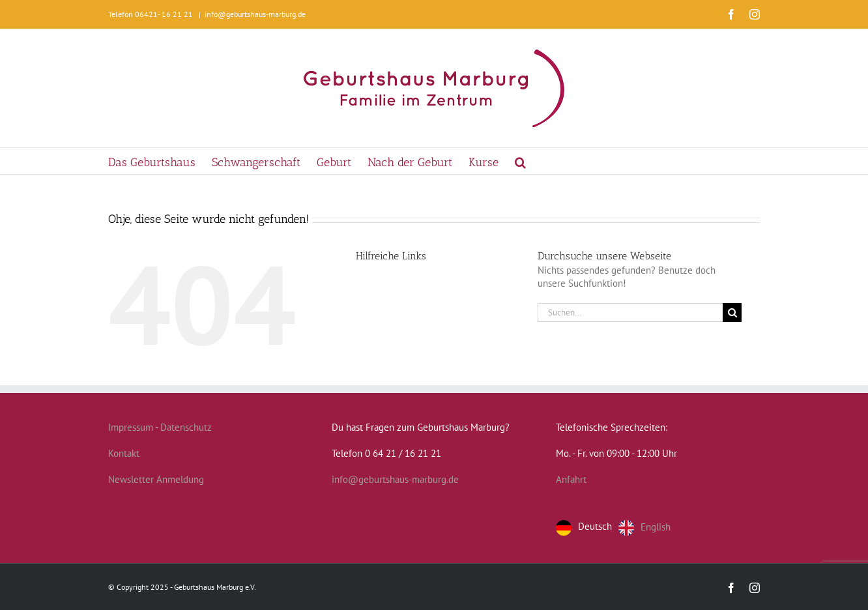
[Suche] (732, 312)
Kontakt (124, 453)
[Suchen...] (630, 312)
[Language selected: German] (616, 528)
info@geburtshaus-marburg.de (255, 14)
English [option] (656, 526)
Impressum (131, 427)
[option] (644, 528)
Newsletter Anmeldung (156, 479)
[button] (520, 161)
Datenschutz (186, 427)
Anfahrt (571, 479)
